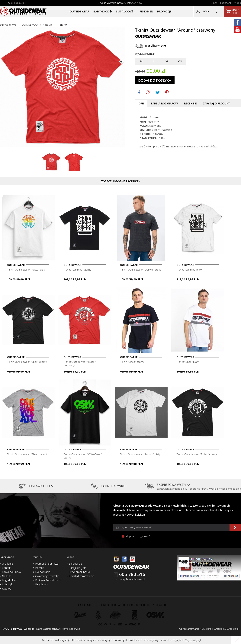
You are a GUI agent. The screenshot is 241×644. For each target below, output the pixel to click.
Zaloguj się (75, 565)
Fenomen (146, 11)
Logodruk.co (10, 582)
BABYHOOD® (103, 11)
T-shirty (62, 25)
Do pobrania (43, 573)
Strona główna (8, 25)
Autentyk (7, 586)
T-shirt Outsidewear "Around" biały (141, 455)
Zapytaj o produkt (217, 103)
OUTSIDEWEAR (79, 11)
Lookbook (226, 3)
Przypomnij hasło (79, 573)
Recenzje (190, 103)
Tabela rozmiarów (164, 103)
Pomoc (40, 569)
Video (238, 3)
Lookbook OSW (11, 573)
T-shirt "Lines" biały (188, 362)
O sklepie (7, 565)
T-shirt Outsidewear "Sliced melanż (28, 455)
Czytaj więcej (193, 640)
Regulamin (42, 586)
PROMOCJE (164, 11)
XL (167, 61)
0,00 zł (236, 11)
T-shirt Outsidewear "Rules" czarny (197, 455)
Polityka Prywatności (48, 582)
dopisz (130, 538)
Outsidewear (24, 11)
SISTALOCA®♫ (126, 11)
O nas (214, 3)
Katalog (7, 590)
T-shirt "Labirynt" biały (190, 270)
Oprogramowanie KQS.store (195, 630)
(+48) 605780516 (20, 3)
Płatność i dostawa (47, 565)
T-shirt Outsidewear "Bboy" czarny (28, 362)
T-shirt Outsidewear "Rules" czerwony (80, 364)
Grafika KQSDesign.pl (226, 630)
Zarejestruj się (77, 569)
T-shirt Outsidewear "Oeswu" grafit (141, 270)
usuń (147, 538)
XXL (180, 61)
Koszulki (48, 25)
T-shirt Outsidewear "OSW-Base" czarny (83, 457)
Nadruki (7, 578)
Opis (141, 103)
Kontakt (7, 569)
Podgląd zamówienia (81, 578)
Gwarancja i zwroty (47, 578)
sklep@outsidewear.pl (132, 581)
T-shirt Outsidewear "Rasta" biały (27, 270)
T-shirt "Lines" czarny (133, 362)
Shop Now (136, 3)
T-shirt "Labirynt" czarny (78, 270)
